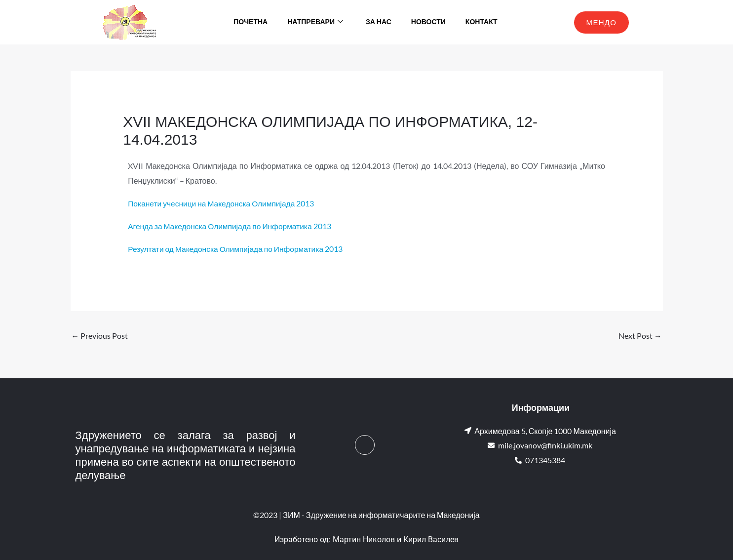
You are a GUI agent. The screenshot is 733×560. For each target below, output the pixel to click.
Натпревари (315, 22)
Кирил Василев (431, 540)
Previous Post (100, 336)
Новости (428, 22)
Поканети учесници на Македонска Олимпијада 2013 (223, 203)
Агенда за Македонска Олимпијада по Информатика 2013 (232, 226)
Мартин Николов (364, 540)
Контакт (482, 22)
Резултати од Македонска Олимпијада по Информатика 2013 (238, 248)
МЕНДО (602, 22)
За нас (379, 22)
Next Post (640, 336)
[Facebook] (365, 445)
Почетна (251, 22)
